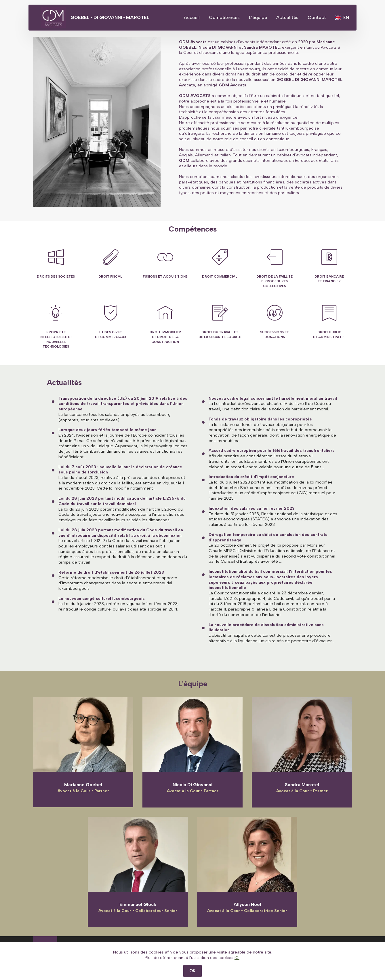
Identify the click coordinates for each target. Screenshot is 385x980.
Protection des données (304, 948)
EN (342, 17)
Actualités (287, 17)
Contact (317, 17)
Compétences (224, 17)
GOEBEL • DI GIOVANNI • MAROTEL (116, 18)
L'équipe (258, 17)
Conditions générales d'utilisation (232, 948)
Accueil (192, 17)
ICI (237, 968)
